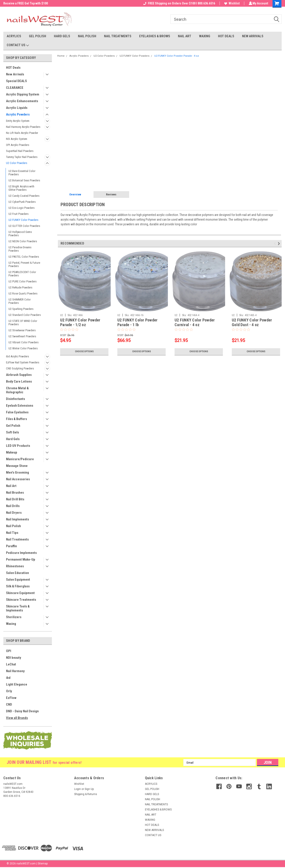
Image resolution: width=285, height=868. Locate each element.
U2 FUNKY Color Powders (23, 220)
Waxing (11, 624)
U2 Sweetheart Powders (22, 336)
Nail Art (11, 486)
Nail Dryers (14, 513)
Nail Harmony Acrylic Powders (23, 127)
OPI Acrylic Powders (18, 145)
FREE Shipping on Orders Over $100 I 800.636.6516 (179, 3)
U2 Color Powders (17, 163)
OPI (9, 651)
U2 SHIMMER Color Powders (20, 301)
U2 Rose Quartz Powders (23, 293)
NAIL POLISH (87, 36)
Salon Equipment (18, 580)
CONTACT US (18, 45)
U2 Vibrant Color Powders (23, 342)
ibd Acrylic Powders (17, 356)
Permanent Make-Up (21, 559)
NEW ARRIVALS (253, 36)
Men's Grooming (17, 472)
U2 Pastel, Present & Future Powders (24, 264)
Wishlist (231, 3)
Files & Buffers (16, 419)
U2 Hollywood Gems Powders (20, 234)
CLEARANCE (15, 88)
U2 (62, 315)
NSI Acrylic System (17, 139)
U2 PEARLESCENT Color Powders (22, 274)
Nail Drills (13, 506)
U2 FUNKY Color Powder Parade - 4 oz (177, 56)
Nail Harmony (15, 671)
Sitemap (43, 864)
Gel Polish (13, 426)
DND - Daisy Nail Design (22, 711)
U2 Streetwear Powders (22, 330)
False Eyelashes (17, 412)
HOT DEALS (226, 36)
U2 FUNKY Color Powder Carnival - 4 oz (195, 322)
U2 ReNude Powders (20, 287)
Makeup (12, 452)
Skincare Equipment (20, 593)
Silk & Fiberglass (18, 586)
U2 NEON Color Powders (23, 241)
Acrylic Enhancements (22, 101)
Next (280, 244)
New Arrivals (15, 74)
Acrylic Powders (18, 114)
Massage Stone (17, 466)
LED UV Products (18, 446)
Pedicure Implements (21, 553)
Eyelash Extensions (20, 406)
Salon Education (17, 573)
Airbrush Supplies (19, 375)
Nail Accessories (18, 479)
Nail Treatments (17, 539)
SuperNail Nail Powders (20, 151)
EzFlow (11, 698)
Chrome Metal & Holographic (17, 390)
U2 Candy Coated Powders (24, 196)
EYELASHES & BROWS (155, 36)
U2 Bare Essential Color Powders (22, 173)
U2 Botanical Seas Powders (24, 180)
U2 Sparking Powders (21, 309)
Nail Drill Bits (15, 499)
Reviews (111, 194)
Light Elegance (17, 684)
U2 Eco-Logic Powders (21, 208)
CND (9, 704)
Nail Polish (13, 526)
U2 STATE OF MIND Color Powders (23, 323)
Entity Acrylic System (18, 121)
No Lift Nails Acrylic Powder (22, 133)
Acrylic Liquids (17, 108)
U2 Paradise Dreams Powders (20, 249)
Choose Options (84, 352)
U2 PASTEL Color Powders (24, 257)
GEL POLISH (38, 36)
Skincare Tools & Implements (18, 608)
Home (61, 56)
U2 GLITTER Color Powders (24, 226)
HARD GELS (62, 36)
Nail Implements (17, 519)
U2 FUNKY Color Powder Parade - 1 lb (137, 322)
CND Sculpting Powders (20, 368)
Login (77, 789)
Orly (9, 691)
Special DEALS (16, 81)
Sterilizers (14, 617)
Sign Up (89, 789)
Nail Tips (12, 533)
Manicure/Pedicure (20, 459)
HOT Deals (13, 68)
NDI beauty (14, 658)
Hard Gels (13, 439)
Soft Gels (12, 432)
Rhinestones (15, 566)
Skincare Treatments (21, 600)
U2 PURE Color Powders (22, 281)
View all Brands (17, 718)
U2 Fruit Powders (18, 214)
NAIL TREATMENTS (118, 36)
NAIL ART (185, 36)
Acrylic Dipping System (23, 94)
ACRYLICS (14, 36)
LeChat (11, 664)
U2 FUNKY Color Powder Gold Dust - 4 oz (252, 322)
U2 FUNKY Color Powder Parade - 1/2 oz (80, 322)
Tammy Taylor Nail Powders (22, 157)
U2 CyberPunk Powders (22, 202)
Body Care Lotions (19, 381)
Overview (75, 194)
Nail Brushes (15, 493)
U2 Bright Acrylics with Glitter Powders (21, 188)
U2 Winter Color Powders (23, 348)
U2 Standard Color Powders (25, 315)
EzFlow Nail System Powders (23, 362)
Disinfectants (15, 399)
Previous (276, 244)
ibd (8, 678)
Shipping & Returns (86, 794)
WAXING (205, 36)
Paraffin (11, 546)
